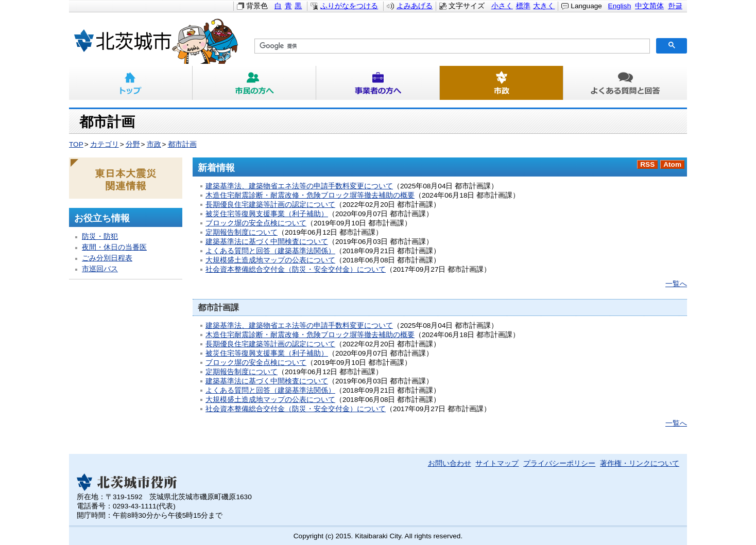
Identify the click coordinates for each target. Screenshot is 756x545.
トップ (131, 83)
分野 (133, 144)
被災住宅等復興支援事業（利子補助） (267, 214)
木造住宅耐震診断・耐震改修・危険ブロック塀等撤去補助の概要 (310, 195)
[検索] (451, 46)
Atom (672, 164)
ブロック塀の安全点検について (256, 223)
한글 (675, 6)
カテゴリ (105, 144)
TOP (76, 144)
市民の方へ (254, 83)
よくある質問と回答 (625, 83)
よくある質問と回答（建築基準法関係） (270, 251)
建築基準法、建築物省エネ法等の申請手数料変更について (299, 186)
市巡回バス (100, 269)
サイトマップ (497, 463)
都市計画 (182, 144)
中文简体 (649, 6)
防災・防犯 (100, 236)
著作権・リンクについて (640, 463)
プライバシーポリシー (559, 463)
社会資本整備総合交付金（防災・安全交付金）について (296, 269)
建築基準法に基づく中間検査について (267, 242)
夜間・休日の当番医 (114, 247)
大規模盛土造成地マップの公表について (270, 260)
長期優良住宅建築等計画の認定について (270, 205)
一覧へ (676, 284)
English (620, 6)
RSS (647, 164)
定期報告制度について (242, 232)
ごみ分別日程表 (107, 258)
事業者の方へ (378, 83)
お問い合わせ (450, 463)
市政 (502, 83)
